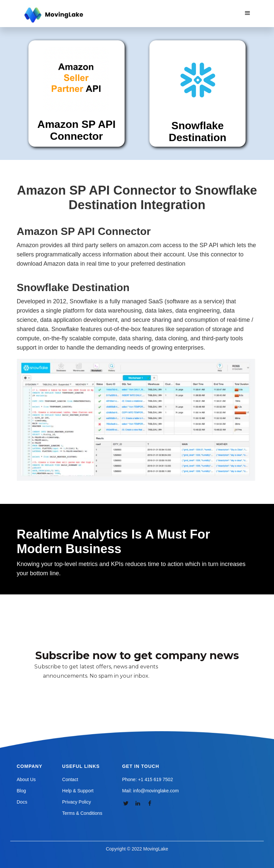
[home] (55, 15)
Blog (21, 791)
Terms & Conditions (82, 813)
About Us (26, 779)
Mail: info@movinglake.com (150, 791)
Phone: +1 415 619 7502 (147, 779)
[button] (248, 13)
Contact (70, 779)
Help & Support (78, 791)
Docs (22, 802)
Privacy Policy (77, 802)
